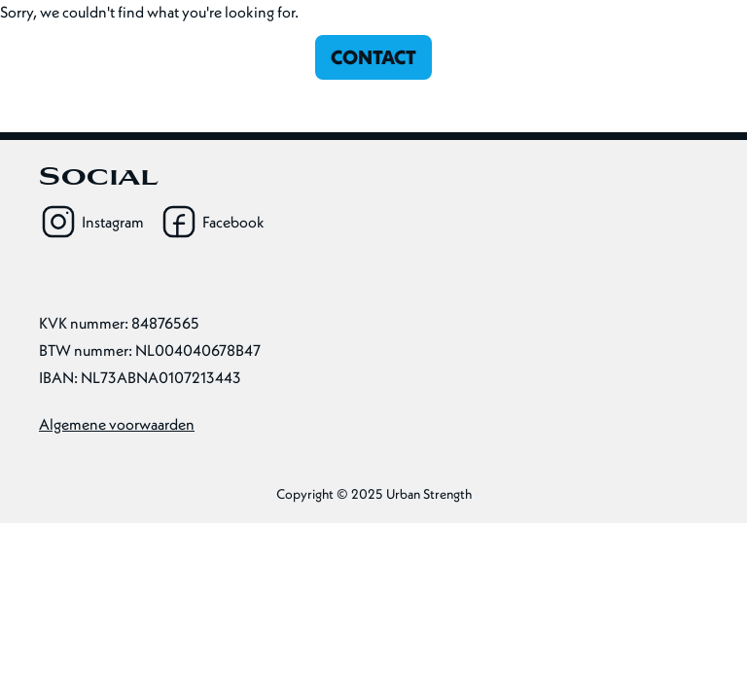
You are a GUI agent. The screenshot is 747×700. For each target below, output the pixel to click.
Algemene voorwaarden (117, 424)
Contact (373, 57)
